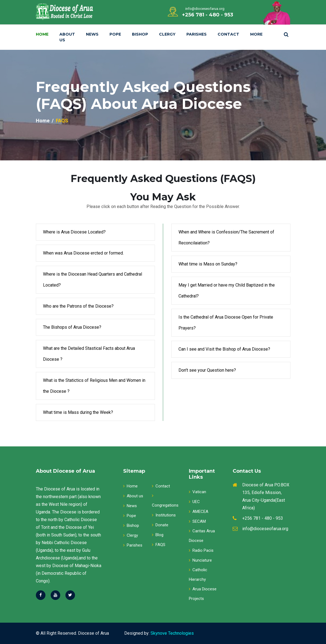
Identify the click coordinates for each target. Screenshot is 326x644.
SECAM (197, 521)
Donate (160, 525)
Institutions (164, 515)
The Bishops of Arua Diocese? (72, 327)
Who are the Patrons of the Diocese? (78, 306)
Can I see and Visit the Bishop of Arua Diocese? (224, 349)
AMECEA (199, 512)
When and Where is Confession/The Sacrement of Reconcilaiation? (226, 237)
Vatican (197, 492)
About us (133, 496)
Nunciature (200, 560)
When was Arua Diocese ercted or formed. (83, 253)
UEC (194, 502)
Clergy (167, 34)
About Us (67, 37)
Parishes (197, 34)
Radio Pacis (201, 550)
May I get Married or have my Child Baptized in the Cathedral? (227, 291)
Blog (158, 535)
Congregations (165, 501)
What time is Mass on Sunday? (208, 264)
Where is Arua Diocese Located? (74, 232)
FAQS (159, 545)
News (92, 34)
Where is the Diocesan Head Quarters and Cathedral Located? (93, 280)
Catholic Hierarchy (198, 575)
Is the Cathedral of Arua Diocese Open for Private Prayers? (226, 323)
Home (42, 34)
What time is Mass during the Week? (78, 412)
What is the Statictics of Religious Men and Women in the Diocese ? (94, 386)
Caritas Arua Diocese (202, 536)
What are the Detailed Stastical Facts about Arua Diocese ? (89, 354)
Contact (228, 34)
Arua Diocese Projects (203, 594)
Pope (115, 34)
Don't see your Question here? (207, 370)
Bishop (140, 34)
